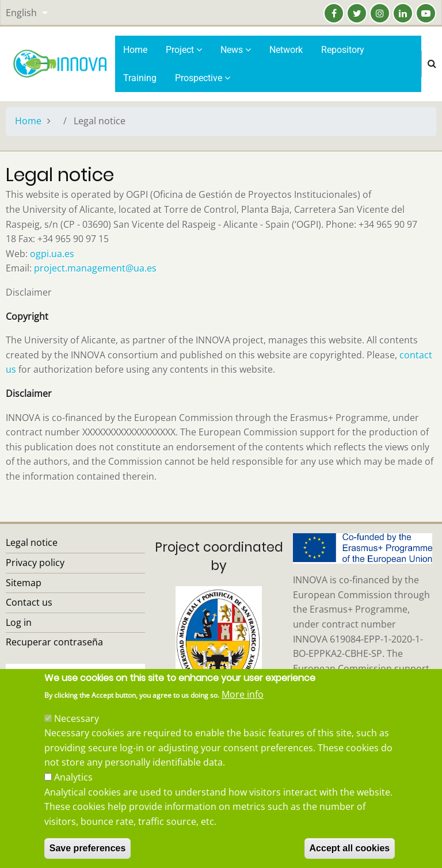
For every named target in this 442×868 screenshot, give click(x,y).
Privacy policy (35, 563)
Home (135, 50)
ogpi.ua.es (52, 254)
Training (140, 78)
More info (243, 712)
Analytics (73, 794)
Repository (343, 50)
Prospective (203, 78)
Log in (19, 622)
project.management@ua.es (95, 268)
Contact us (29, 602)
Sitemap (24, 583)
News (236, 50)
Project (184, 50)
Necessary (77, 735)
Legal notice (32, 542)
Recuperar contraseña (54, 642)
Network (286, 50)
